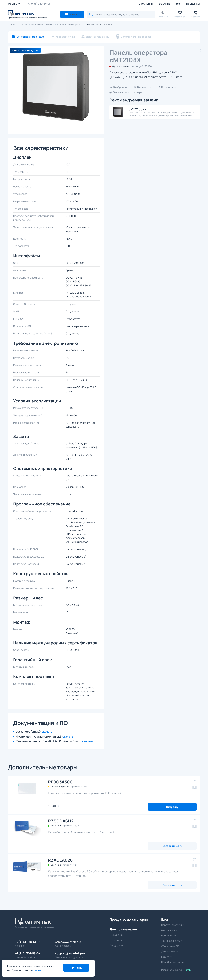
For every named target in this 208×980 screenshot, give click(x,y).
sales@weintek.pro (68, 942)
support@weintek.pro (70, 953)
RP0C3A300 (60, 782)
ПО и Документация (173, 962)
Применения (168, 936)
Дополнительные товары (136, 37)
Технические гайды (172, 941)
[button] (72, 14)
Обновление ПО (170, 946)
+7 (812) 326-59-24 (28, 953)
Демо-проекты (170, 951)
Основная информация (30, 37)
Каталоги (167, 957)
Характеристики (65, 37)
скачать (47, 732)
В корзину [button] (172, 807)
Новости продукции (173, 925)
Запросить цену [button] (172, 846)
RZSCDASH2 (61, 821)
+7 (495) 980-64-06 (39, 4)
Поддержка (193, 4)
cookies (37, 970)
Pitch (187, 970)
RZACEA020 (60, 860)
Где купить (164, 4)
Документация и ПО (98, 37)
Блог (178, 4)
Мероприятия (169, 930)
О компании (146, 4)
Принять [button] (76, 968)
